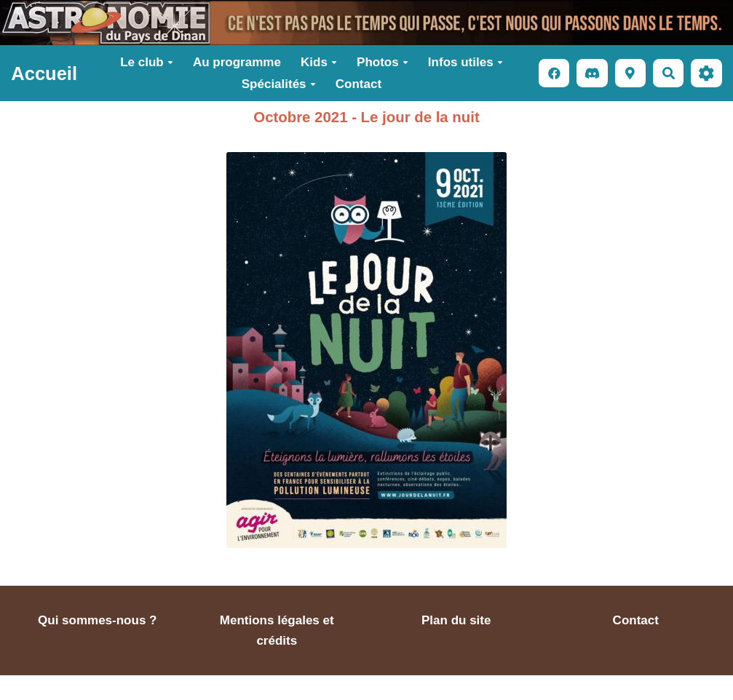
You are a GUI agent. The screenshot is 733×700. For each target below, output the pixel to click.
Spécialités (279, 84)
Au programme (237, 62)
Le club (147, 62)
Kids (319, 62)
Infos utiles (465, 62)
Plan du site (456, 620)
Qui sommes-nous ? (97, 620)
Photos (383, 62)
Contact (358, 84)
